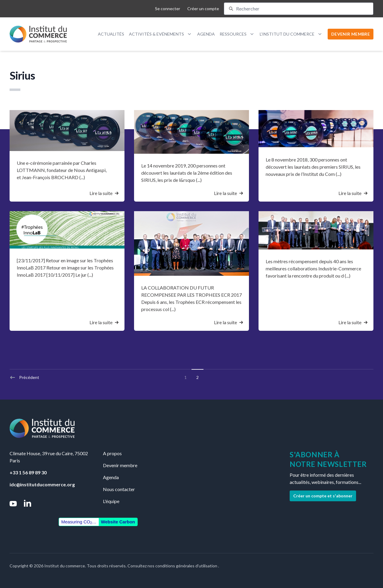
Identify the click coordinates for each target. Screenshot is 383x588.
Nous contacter (119, 489)
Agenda (206, 34)
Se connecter (168, 9)
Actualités (111, 34)
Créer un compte (203, 9)
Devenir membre (120, 465)
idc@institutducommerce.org (42, 484)
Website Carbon (118, 522)
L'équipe (111, 501)
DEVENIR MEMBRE (351, 34)
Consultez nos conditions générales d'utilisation (173, 566)
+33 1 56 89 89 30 (28, 472)
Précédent (24, 377)
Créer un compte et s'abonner (323, 496)
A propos (112, 453)
